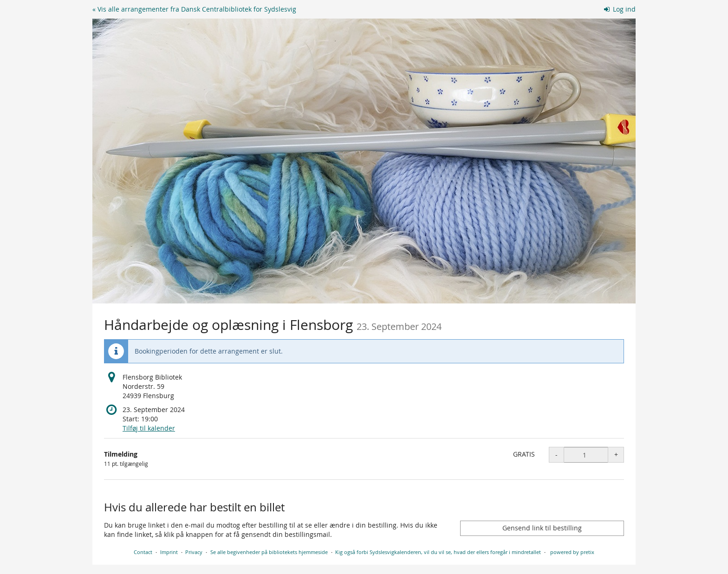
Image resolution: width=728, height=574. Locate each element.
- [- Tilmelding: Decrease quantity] (556, 455)
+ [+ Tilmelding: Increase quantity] (616, 455)
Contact (143, 552)
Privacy (194, 552)
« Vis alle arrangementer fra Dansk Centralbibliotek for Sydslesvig (194, 9)
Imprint (169, 552)
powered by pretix (572, 552)
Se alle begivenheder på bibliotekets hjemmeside (269, 552)
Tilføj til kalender (149, 428)
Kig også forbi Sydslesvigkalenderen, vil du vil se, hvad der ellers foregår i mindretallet (438, 552)
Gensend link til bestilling (542, 528)
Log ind (620, 9)
